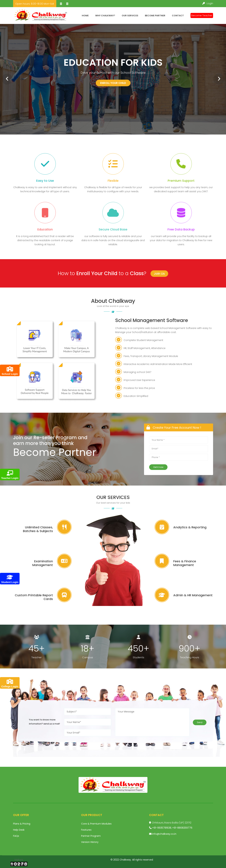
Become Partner (155, 16)
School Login (10, 371)
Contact (178, 16)
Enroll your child (113, 83)
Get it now (158, 467)
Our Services (130, 16)
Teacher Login (10, 475)
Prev (5, 77)
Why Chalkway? (105, 16)
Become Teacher (202, 15)
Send (200, 722)
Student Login (10, 579)
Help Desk (19, 830)
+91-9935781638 (162, 828)
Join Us (159, 274)
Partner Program (91, 836)
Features (86, 830)
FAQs (16, 836)
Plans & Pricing (22, 824)
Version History (90, 842)
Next (217, 77)
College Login (10, 683)
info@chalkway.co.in (164, 834)
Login (208, 3)
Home (85, 16)
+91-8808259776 (182, 828)
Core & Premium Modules (96, 824)
